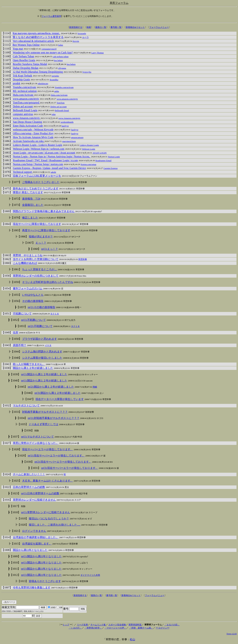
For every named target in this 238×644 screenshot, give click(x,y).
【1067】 (29, 243)
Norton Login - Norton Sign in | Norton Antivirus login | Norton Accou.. (52, 156)
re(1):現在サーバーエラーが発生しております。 (56, 456)
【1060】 (7, 263)
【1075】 (7, 188)
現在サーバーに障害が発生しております (37, 224)
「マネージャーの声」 (115, 628)
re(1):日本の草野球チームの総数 (40, 493)
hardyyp (65, 126)
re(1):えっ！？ (50, 249)
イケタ (48, 345)
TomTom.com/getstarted (26, 103)
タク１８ (55, 314)
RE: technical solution (25, 91)
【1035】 (23, 424)
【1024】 (7, 474)
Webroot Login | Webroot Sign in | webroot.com (39, 149)
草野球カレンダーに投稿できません (34, 500)
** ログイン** (163, 628)
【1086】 (7, 141)
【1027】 (7, 443)
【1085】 (7, 145)
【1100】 (7, 87)
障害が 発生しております (28, 192)
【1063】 (7, 255)
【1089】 (7, 130)
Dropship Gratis (21, 79)
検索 (89, 27)
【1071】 (7, 192)
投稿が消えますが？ (41, 237)
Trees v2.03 (232, 634)
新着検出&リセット (135, 27)
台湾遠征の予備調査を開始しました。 (36, 537)
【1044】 (16, 352)
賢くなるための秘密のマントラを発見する (38, 37)
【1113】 (7, 37)
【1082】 (7, 156)
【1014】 (7, 537)
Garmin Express (111, 168)
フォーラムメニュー (159, 27)
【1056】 (16, 301)
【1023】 (15, 493)
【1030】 (28, 462)
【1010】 (15, 563)
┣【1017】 (14, 506)
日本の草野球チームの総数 (29, 487)
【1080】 (7, 164)
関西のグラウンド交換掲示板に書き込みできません (44, 211)
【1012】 (15, 575)
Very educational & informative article (33, 41)
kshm (61, 45)
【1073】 (16, 205)
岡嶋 (95, 387)
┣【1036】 (28, 430)
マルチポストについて (26, 405)
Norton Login (114, 157)
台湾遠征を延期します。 (37, 544)
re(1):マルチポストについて (38, 437)
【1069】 (7, 211)
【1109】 (7, 52)
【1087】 (7, 137)
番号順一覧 (116, 27)
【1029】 (22, 456)
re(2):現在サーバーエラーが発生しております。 (63, 462)
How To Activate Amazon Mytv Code (33, 137)
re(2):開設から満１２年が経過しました (51, 387)
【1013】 (23, 581)
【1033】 (16, 412)
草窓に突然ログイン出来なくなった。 (36, 443)
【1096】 (7, 103)
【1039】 (15, 374)
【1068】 (35, 249)
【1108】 (7, 56)
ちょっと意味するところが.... (40, 269)
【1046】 (28, 393)
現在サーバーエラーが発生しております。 (48, 449)
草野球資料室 (135, 625)
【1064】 (7, 224)
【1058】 (7, 276)
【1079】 (7, 168)
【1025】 (16, 481)
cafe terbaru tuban (61, 57)
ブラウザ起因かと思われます (40, 339)
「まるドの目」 (172, 625)
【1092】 (7, 118)
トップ (66, 625)
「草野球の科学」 (93, 628)
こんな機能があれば (25, 263)
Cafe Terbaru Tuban (23, 56)
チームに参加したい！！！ (29, 474)
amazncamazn (77, 137)
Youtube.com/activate (24, 87)
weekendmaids (67, 122)
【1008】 (7, 550)
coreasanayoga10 (49, 49)
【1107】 (7, 60)
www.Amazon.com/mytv (27, 118)
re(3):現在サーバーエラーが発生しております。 (70, 468)
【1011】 (15, 569)
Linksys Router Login (89, 145)
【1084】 (7, 149)
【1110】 (7, 49)
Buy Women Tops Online (26, 45)
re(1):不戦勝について (33, 320)
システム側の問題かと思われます (42, 352)
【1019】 (23, 518)
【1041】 (7, 364)
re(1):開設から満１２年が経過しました (44, 374)
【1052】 (15, 320)
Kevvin (76, 41)
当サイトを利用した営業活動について (36, 259)
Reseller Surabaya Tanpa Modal (30, 64)
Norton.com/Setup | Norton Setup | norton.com (38, 164)
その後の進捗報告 (33, 301)
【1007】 (7, 587)
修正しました (30, 218)
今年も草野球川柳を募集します (32, 587)
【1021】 (16, 531)
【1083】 (7, 153)
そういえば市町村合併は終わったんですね (48, 282)
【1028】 (16, 449)
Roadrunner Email (104, 160)
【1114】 (7, 33)
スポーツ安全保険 (117, 625)
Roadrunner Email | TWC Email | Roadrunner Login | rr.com (45, 160)
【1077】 (16, 182)
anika (57, 91)
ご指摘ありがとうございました (41, 182)
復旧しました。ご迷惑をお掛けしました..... (55, 525)
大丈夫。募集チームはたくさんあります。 (48, 481)
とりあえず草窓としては (44, 424)
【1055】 (16, 295)
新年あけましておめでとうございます (36, 188)
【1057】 (22, 307)
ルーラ (86, 37)
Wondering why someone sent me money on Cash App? (43, 52)
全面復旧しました (33, 205)
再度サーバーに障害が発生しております (46, 230)
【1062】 (7, 259)
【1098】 (7, 95)
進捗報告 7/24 (31, 199)
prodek (16, 83)
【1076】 (7, 176)
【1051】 (7, 314)
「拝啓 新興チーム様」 (141, 628)
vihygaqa (62, 68)
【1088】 (7, 133)
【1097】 (7, 99)
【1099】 (7, 91)
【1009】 (15, 556)
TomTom (61, 103)
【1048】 (16, 358)
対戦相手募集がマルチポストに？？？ (45, 412)
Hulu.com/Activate (23, 95)
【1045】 (22, 387)
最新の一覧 (101, 27)
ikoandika (54, 80)
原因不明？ (20, 345)
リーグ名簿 (82, 625)
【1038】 (7, 368)
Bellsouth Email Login (25, 110)
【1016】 (7, 500)
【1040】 (15, 381)
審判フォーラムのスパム (28, 288)
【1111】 (7, 45)
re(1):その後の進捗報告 (42, 307)
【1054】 (7, 288)
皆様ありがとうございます (45, 581)
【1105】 (7, 68)
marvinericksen (69, 141)
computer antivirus (23, 114)
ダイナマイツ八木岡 (90, 575)
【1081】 (7, 160)
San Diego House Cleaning (27, 122)
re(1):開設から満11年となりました (41, 556)
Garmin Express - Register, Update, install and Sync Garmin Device (49, 168)
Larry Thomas (97, 53)
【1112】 (7, 41)
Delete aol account (23, 106)
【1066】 (23, 237)
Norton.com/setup (88, 164)
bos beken (58, 60)
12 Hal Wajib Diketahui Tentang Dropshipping (38, 72)
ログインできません (34, 531)
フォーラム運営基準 (51, 16)
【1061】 (16, 269)
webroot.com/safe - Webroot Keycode (33, 130)
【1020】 (23, 525)
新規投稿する (76, 27)
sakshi (53, 172)
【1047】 (29, 399)
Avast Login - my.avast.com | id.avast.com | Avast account (44, 153)
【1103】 (7, 76)
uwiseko (55, 76)
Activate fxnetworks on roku (29, 141)
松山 (132, 639)
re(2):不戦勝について (40, 326)
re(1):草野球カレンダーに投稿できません (46, 512)
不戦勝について (22, 314)
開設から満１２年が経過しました (33, 368)
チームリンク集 (98, 625)
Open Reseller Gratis (24, 60)
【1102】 (7, 79)
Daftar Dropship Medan (26, 68)
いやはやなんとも (33, 295)
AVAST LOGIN (100, 153)
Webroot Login (89, 149)
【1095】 (7, 106)
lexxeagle (82, 33)
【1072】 (16, 199)
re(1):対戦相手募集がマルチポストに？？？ (54, 418)
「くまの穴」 (75, 628)
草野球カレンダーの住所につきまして (36, 276)
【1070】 (16, 218)
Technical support (23, 172)
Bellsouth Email (62, 110)
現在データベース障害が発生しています (60, 399)
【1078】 (7, 172)
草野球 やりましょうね (28, 255)
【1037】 (15, 437)
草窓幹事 (83, 259)
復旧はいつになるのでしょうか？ (49, 518)
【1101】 (7, 83)
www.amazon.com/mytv (26, 99)
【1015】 (16, 544)
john (54, 114)
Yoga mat (18, 49)
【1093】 (7, 114)
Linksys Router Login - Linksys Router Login (38, 145)
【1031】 (35, 468)
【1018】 (15, 512)
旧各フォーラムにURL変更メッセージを (37, 176)
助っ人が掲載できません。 (29, 364)
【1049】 (7, 332)
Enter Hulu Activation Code (28, 126)
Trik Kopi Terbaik (22, 76)
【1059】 (16, 282)
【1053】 (22, 326)
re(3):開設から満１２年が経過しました (58, 393)
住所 (16, 332)
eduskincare (43, 83)
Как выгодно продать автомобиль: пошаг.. (36, 33)
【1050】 (16, 339)
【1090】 (7, 126)
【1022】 (7, 487)
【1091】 (7, 122)
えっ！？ (41, 243)
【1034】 (22, 418)
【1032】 (7, 405)
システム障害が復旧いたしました (42, 358)
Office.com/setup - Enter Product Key (33, 133)
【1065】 (16, 230)
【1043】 (7, 345)
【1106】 (7, 64)
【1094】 (7, 110)
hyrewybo (87, 72)
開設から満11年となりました (30, 550)
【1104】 (7, 72)
